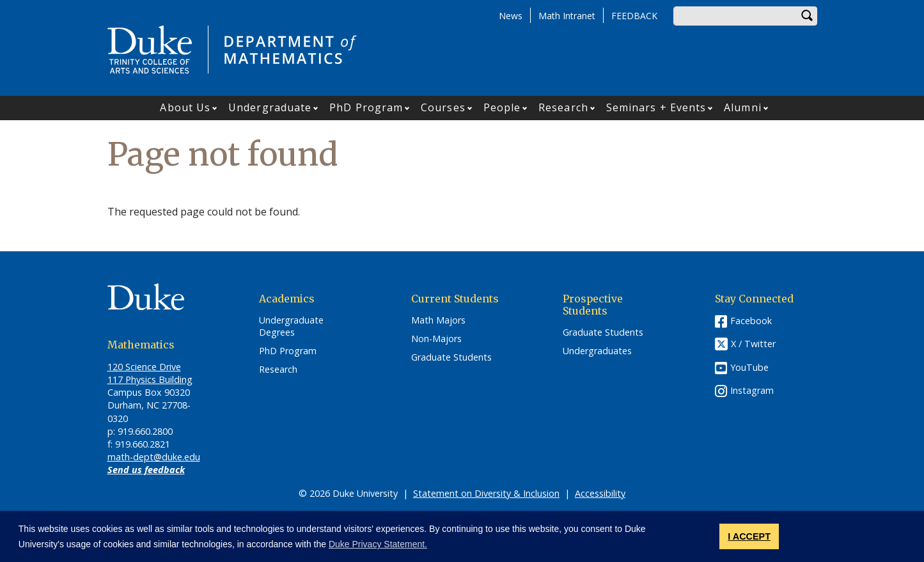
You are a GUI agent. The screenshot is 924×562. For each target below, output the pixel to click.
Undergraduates (597, 351)
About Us (185, 107)
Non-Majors (436, 339)
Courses (443, 107)
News (511, 16)
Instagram (752, 390)
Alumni (743, 107)
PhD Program (366, 107)
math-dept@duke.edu (154, 457)
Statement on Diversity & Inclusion (486, 493)
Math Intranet (567, 16)
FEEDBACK (634, 16)
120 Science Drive (144, 367)
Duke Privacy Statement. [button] (378, 544)
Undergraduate (270, 107)
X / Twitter (753, 344)
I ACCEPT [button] (749, 536)
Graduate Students (451, 357)
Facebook (751, 321)
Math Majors (438, 320)
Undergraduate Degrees (291, 326)
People (502, 107)
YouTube (749, 367)
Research (563, 107)
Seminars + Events (656, 107)
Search (808, 16)
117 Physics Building (150, 379)
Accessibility (600, 493)
